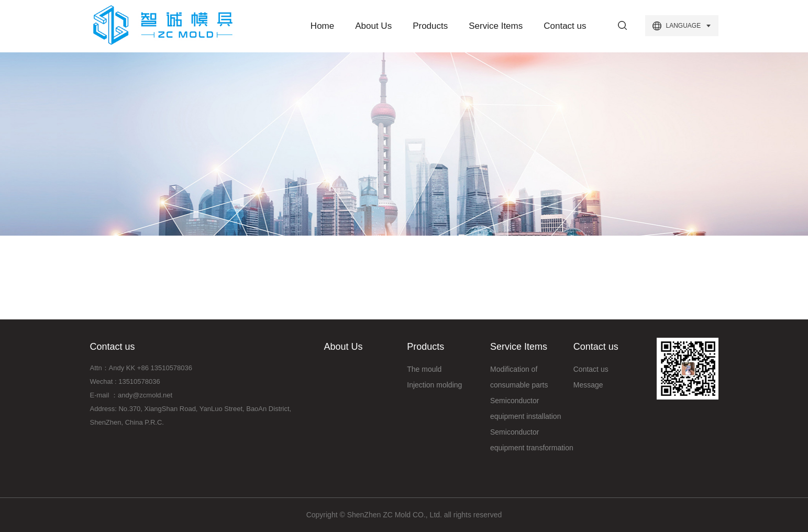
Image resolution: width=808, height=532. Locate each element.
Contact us (565, 26)
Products (430, 26)
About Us (373, 26)
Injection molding (434, 385)
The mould (424, 369)
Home (322, 26)
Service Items (496, 26)
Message (588, 385)
